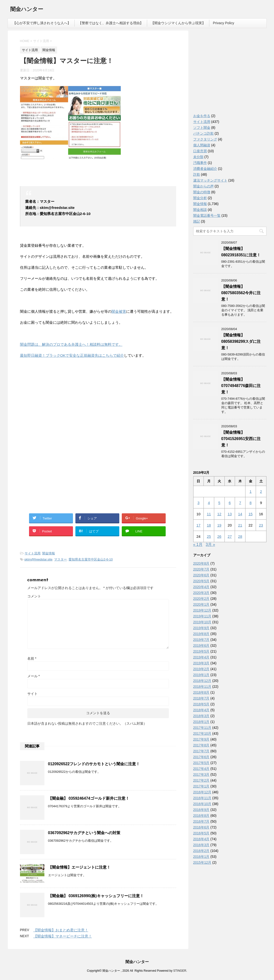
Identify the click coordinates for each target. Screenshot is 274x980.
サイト (32, 694)
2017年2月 (201, 780)
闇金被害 (119, 311)
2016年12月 (202, 792)
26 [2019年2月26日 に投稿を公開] (219, 536)
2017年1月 (201, 786)
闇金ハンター (27, 10)
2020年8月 (201, 563)
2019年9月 (201, 628)
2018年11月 (202, 687)
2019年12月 (202, 610)
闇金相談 (200, 210)
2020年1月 (201, 604)
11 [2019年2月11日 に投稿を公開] (209, 514)
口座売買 (200, 151)
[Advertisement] (57, 394)
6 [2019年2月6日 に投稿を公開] (230, 503)
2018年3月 (201, 716)
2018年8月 (201, 692)
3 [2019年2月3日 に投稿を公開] (198, 503)
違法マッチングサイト (210, 180)
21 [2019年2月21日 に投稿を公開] (240, 525)
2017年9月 (201, 739)
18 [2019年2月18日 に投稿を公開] (209, 525)
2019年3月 (201, 663)
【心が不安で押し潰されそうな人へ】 (42, 23)
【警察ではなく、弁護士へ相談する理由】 (111, 23)
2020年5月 (201, 581)
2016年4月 (201, 839)
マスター (61, 559)
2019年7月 (201, 640)
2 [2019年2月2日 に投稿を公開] (261, 491)
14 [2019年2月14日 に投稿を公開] (240, 514)
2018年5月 (201, 704)
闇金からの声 (203, 186)
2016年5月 (201, 833)
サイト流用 (33, 553)
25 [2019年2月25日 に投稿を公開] (209, 536)
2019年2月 (201, 669)
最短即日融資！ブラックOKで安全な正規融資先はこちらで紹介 (72, 355)
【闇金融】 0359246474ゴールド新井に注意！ (89, 798)
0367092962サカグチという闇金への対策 (84, 833)
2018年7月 (201, 698)
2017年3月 (201, 775)
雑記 (197, 221)
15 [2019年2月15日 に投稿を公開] (251, 514)
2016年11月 (202, 798)
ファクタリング (205, 139)
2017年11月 (202, 728)
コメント (34, 596)
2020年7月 (201, 569)
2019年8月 (201, 634)
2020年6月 (201, 575)
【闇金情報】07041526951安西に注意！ (241, 439)
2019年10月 (202, 622)
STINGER (180, 971)
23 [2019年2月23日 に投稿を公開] (261, 525)
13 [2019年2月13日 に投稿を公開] (230, 514)
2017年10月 (202, 733)
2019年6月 (201, 646)
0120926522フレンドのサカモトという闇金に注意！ (94, 764)
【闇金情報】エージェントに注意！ (79, 867)
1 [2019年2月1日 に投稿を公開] (251, 491)
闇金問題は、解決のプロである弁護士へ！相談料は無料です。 (71, 344)
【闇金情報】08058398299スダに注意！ (241, 341)
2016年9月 (201, 810)
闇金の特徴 (202, 192)
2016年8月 (201, 816)
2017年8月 (201, 745)
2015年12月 (202, 862)
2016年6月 (201, 827)
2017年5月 (201, 763)
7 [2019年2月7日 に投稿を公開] (240, 503)
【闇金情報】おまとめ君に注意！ (61, 930)
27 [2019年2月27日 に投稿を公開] (230, 536)
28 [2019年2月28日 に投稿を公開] (240, 536)
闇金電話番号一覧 (207, 215)
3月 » (210, 544)
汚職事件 (200, 163)
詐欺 (197, 174)
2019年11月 (202, 616)
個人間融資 (202, 145)
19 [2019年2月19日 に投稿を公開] (219, 525)
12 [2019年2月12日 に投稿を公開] (219, 514)
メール (34, 676)
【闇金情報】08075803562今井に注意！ (241, 293)
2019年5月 (201, 651)
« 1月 (198, 544)
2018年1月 (201, 722)
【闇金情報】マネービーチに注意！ (63, 936)
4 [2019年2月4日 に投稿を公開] (209, 503)
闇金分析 (200, 198)
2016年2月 (201, 851)
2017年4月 (201, 769)
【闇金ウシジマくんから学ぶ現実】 (178, 23)
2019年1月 (201, 675)
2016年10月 (202, 804)
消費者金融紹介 (205, 169)
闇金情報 (49, 553)
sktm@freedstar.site (38, 559)
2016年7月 (201, 821)
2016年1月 (201, 857)
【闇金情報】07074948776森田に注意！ (241, 386)
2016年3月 (201, 845)
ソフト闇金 (202, 128)
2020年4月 (201, 587)
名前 (32, 658)
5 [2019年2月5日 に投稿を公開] (219, 503)
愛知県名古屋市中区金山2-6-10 (91, 559)
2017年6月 (201, 757)
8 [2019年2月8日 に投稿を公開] (251, 503)
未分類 (198, 157)
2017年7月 (201, 751)
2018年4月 (201, 710)
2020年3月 (201, 593)
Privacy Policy (224, 23)
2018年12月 (202, 681)
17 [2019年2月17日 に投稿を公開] (198, 525)
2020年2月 (201, 599)
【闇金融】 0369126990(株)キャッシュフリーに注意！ (96, 896)
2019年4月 (201, 657)
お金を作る (202, 116)
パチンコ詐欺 (203, 133)
